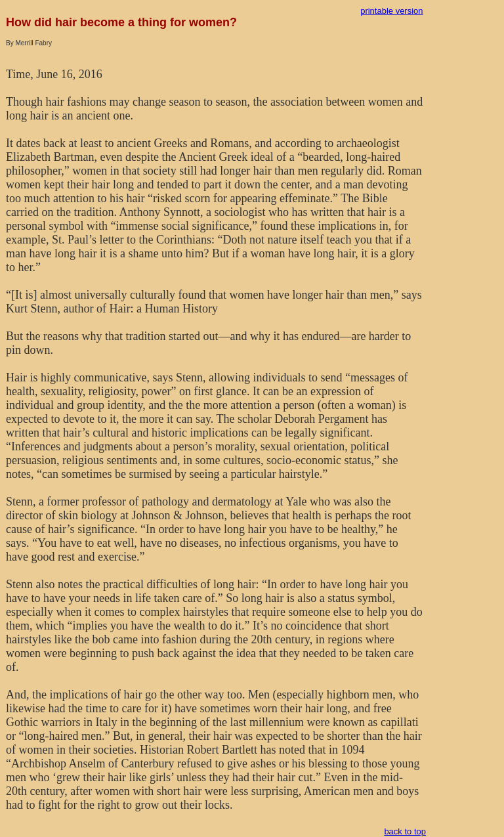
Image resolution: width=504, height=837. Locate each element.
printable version (391, 11)
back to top (405, 831)
